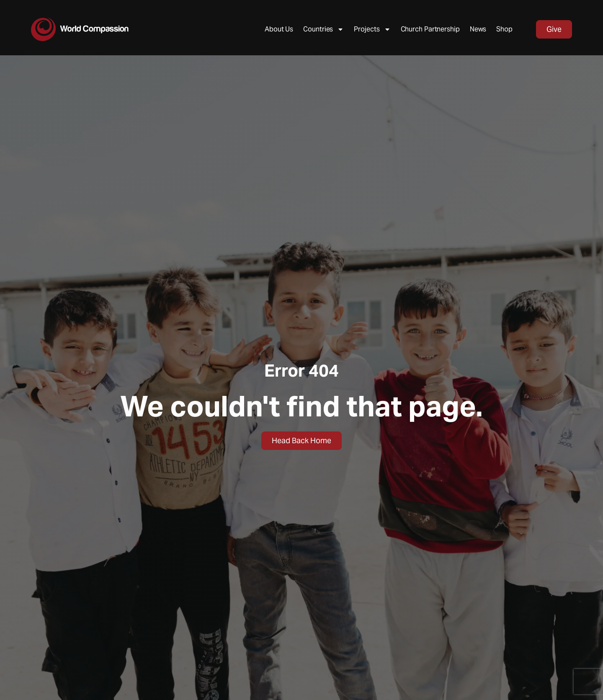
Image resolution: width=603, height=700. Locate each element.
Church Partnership (430, 29)
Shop (504, 29)
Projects (372, 29)
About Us (279, 29)
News (478, 29)
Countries (323, 29)
